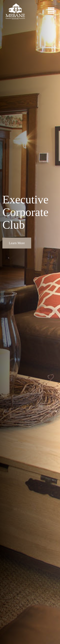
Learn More (17, 243)
